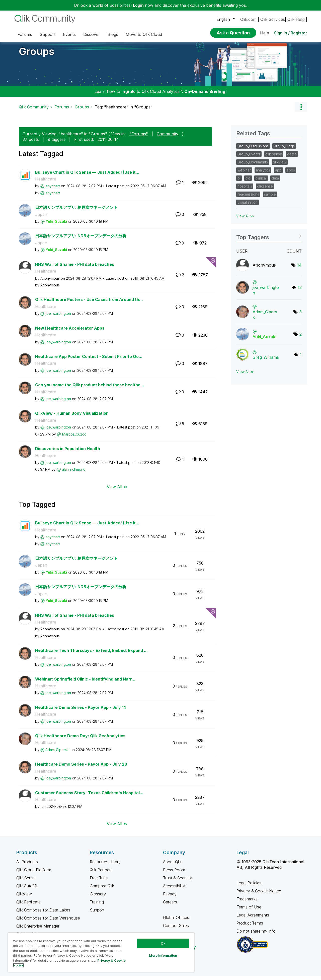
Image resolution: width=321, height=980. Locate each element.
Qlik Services (273, 19)
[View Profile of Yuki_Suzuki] (56, 225)
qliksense (265, 190)
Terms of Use (249, 911)
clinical (261, 182)
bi (239, 182)
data (275, 182)
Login (138, 5)
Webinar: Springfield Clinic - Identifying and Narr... (85, 683)
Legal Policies (249, 887)
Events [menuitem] (69, 34)
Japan (41, 218)
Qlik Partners (101, 874)
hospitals (245, 190)
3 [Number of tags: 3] (301, 316)
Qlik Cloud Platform (34, 874)
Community (168, 138)
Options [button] (301, 111)
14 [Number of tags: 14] (299, 269)
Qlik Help (296, 19)
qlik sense (274, 158)
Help (265, 33)
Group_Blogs (284, 150)
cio (248, 182)
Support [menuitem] (48, 34)
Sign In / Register (291, 33)
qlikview (280, 166)
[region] (101, 952)
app (278, 174)
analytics (263, 174)
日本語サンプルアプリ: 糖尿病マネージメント (76, 211)
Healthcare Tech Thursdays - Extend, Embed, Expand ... (91, 654)
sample (270, 198)
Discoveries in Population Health (68, 452)
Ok (163, 943)
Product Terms (250, 927)
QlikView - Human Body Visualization (72, 417)
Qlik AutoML (27, 890)
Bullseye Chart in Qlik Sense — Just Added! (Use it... (87, 176)
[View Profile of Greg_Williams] (266, 361)
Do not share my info (257, 935)
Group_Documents (253, 166)
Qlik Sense (26, 882)
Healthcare (46, 183)
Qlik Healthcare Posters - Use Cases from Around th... (89, 303)
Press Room (174, 874)
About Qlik (172, 866)
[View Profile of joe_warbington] (58, 317)
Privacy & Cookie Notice (259, 895)
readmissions (248, 198)
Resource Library (105, 866)
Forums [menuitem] (25, 34)
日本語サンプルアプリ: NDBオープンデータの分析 (81, 239)
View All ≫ (117, 491)
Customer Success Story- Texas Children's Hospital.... (90, 797)
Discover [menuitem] (92, 34)
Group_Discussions (253, 150)
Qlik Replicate (28, 906)
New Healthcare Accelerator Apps (70, 332)
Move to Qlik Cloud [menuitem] (144, 34)
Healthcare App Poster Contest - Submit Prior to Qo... (89, 360)
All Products (27, 866)
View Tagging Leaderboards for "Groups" (269, 239)
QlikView (24, 898)
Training (97, 906)
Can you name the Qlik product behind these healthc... (90, 389)
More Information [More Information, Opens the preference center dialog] (163, 955)
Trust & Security (178, 882)
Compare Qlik (102, 890)
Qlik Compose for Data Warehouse (48, 922)
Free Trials (99, 882)
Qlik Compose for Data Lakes (43, 914)
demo (292, 158)
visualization (248, 206)
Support (97, 914)
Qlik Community (34, 111)
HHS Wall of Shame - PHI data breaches (75, 268)
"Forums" (139, 138)
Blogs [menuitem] (113, 34)
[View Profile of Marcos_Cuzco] (74, 438)
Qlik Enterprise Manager (38, 930)
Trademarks (247, 903)
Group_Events (249, 158)
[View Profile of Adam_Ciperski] (57, 753)
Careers (170, 906)
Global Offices (176, 921)
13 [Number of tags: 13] (300, 291)
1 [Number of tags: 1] (301, 358)
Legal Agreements (253, 919)
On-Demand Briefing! (206, 95)
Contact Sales (176, 929)
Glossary (98, 898)
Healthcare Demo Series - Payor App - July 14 (81, 711)
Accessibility (174, 890)
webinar (244, 174)
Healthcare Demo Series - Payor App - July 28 (81, 768)
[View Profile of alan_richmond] (74, 473)
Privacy (170, 898)
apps (291, 174)
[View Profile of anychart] (53, 190)
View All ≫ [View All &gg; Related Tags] (245, 220)
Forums (62, 111)
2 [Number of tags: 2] (301, 338)
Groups (37, 55)
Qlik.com (248, 19)
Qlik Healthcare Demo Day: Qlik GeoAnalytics (80, 740)
